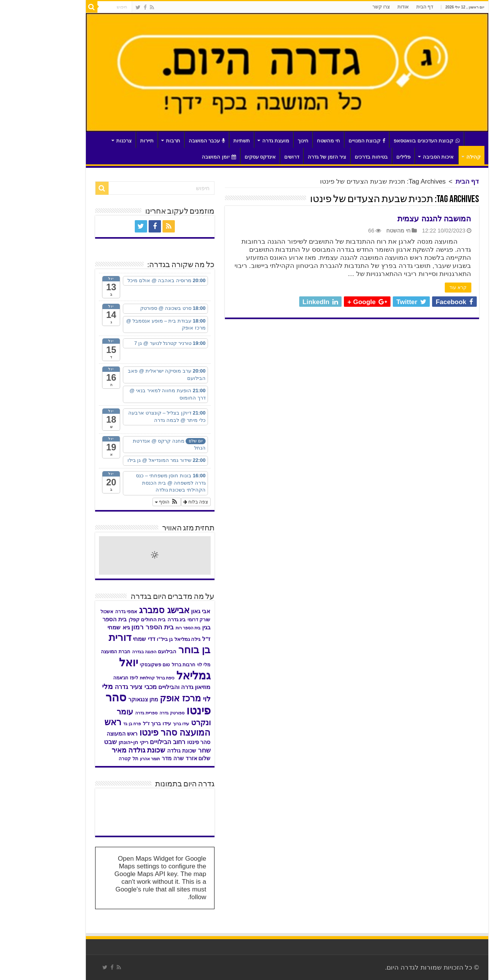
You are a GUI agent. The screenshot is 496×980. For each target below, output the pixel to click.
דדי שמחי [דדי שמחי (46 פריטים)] (105, 639)
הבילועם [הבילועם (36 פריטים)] (128, 651)
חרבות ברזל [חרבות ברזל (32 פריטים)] (145, 665)
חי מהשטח (290, 141)
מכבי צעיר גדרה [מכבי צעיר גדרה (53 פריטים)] (97, 687)
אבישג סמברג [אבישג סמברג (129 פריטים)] (125, 610)
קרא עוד (419, 288)
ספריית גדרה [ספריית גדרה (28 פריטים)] (107, 713)
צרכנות (85, 141)
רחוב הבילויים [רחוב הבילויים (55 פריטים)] (129, 742)
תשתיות (203, 141)
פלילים (364, 157)
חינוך (264, 141)
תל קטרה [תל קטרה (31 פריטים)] (89, 759)
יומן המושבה (180, 157)
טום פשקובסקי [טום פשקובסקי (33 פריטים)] (116, 665)
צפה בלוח (157, 502)
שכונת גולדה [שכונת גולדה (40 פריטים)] (143, 751)
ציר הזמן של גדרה (288, 157)
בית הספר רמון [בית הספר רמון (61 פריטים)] (114, 627)
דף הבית (386, 7)
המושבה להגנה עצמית (395, 219)
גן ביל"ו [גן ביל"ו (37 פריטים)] (126, 639)
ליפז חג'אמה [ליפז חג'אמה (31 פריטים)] (87, 678)
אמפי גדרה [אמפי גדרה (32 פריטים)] (87, 612)
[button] (128, 502)
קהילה (435, 157)
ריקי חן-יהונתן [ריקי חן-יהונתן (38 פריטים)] (95, 742)
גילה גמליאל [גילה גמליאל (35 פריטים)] (149, 639)
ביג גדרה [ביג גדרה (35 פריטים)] (138, 620)
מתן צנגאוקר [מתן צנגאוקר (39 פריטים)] (104, 700)
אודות (364, 7)
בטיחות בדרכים (332, 157)
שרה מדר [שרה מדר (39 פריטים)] (134, 758)
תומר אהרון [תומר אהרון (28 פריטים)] (111, 759)
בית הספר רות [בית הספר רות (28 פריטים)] (149, 628)
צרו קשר (342, 7)
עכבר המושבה (168, 141)
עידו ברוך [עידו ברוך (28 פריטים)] (142, 724)
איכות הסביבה (400, 157)
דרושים (253, 157)
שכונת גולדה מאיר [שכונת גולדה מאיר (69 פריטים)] (100, 750)
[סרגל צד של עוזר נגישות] (487, 9)
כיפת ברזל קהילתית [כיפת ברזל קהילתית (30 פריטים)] (118, 678)
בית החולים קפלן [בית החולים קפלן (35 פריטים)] (108, 620)
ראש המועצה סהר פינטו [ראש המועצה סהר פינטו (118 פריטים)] (118, 727)
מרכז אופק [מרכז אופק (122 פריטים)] (141, 698)
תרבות (134, 141)
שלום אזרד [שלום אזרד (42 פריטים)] (159, 758)
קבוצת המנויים (328, 141)
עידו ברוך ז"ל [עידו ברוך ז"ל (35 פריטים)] (118, 723)
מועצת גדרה (237, 141)
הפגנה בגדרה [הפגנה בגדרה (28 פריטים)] (105, 652)
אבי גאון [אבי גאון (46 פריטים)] (162, 611)
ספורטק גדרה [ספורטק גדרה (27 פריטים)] (133, 713)
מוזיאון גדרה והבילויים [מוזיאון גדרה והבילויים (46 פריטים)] (145, 687)
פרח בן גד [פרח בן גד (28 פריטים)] (93, 724)
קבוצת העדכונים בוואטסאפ (388, 141)
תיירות (108, 141)
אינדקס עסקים (221, 157)
